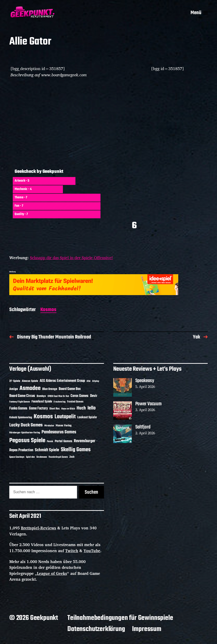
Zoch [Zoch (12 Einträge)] (72, 457)
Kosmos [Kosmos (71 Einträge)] (43, 417)
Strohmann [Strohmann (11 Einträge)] (42, 457)
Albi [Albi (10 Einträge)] (89, 381)
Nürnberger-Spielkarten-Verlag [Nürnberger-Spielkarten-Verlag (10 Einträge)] (25, 433)
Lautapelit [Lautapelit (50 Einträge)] (65, 417)
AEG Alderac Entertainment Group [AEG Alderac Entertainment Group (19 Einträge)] (62, 381)
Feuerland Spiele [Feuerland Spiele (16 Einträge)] (42, 402)
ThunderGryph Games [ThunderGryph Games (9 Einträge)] (58, 457)
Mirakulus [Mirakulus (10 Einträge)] (49, 426)
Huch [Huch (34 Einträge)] (81, 408)
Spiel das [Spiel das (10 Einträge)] (30, 457)
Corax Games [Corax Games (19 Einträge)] (79, 396)
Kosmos (48, 310)
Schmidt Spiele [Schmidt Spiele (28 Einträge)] (47, 450)
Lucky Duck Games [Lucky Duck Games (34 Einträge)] (26, 425)
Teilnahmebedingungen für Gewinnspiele (120, 618)
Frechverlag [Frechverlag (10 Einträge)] (60, 402)
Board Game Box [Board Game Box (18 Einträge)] (70, 389)
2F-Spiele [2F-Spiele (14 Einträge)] (15, 381)
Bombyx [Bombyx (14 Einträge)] (41, 396)
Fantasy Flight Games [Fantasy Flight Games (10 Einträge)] (20, 402)
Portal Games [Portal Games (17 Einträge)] (63, 441)
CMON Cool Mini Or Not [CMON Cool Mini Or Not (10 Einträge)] (58, 396)
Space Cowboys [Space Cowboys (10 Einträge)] (17, 457)
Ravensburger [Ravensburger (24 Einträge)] (85, 441)
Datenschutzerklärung (96, 629)
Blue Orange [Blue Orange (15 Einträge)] (50, 389)
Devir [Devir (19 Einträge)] (94, 396)
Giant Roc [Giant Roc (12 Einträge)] (55, 409)
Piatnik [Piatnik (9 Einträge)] (50, 442)
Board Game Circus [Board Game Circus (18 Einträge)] (22, 396)
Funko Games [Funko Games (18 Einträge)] (18, 409)
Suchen (91, 492)
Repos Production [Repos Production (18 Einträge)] (21, 450)
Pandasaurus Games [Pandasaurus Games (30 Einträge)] (59, 432)
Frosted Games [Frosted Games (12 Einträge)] (75, 402)
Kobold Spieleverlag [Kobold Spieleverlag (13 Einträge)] (21, 418)
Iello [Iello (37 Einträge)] (92, 408)
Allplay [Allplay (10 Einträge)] (96, 381)
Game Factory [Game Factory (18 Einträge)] (38, 409)
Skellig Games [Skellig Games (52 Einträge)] (76, 450)
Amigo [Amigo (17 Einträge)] (14, 389)
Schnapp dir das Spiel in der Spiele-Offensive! (71, 258)
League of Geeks (52, 573)
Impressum (147, 629)
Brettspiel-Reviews (39, 528)
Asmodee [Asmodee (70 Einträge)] (30, 388)
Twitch (72, 551)
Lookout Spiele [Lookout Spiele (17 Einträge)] (87, 417)
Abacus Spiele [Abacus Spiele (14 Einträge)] (30, 381)
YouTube (92, 551)
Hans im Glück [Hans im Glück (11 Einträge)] (68, 409)
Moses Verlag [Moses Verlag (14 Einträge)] (64, 426)
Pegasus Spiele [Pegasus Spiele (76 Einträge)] (27, 441)
